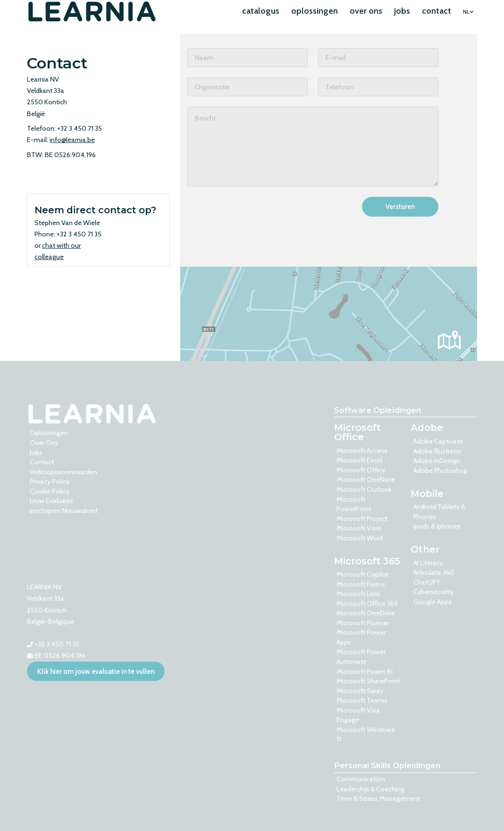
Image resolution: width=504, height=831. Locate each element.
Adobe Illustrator (438, 451)
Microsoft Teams (362, 700)
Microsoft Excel (359, 460)
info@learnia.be (72, 140)
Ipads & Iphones (437, 526)
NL (468, 12)
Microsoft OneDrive (366, 613)
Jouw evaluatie (51, 501)
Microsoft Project (362, 519)
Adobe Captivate (438, 441)
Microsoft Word (360, 538)
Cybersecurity (433, 592)
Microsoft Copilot (362, 574)
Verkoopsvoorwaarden (63, 472)
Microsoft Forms (361, 584)
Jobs (36, 453)
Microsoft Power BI (365, 672)
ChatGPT (427, 582)
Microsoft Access (362, 451)
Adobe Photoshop (441, 470)
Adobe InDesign (437, 461)
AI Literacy (428, 563)
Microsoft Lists (358, 594)
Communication (361, 779)
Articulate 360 (434, 572)
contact (437, 11)
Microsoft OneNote (366, 479)
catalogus (261, 11)
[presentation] (259, 215)
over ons (366, 11)
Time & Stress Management (378, 798)
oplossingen (315, 11)
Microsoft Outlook (364, 489)
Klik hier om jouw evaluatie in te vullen (96, 672)
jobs (402, 11)
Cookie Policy (50, 491)
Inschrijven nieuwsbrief (64, 511)
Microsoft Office (361, 470)
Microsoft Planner (363, 623)
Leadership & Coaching (370, 789)
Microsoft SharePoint (368, 681)
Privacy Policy (50, 481)
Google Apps (433, 602)
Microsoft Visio (359, 528)
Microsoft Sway (360, 691)
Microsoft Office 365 (367, 604)
